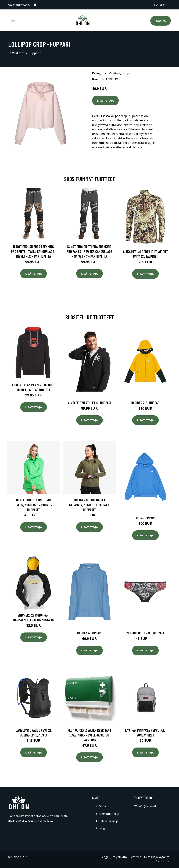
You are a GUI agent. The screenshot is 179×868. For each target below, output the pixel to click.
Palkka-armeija (109, 821)
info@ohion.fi (160, 5)
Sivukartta (163, 861)
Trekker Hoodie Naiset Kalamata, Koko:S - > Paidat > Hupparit (89, 505)
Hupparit (35, 53)
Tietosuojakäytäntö (156, 857)
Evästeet (135, 857)
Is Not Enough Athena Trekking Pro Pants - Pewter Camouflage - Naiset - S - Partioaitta (89, 251)
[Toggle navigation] (13, 20)
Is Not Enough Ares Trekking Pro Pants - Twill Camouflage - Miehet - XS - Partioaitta (34, 251)
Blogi (102, 828)
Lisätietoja (105, 101)
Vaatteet (18, 53)
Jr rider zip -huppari (145, 403)
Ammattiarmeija (109, 814)
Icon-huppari (145, 518)
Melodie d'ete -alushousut (145, 633)
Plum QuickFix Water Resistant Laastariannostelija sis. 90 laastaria (89, 735)
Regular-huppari (89, 633)
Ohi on (103, 806)
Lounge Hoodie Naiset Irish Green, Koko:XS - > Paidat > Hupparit (33, 505)
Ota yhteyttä (119, 857)
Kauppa (161, 21)
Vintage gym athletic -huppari (89, 403)
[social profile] (35, 5)
